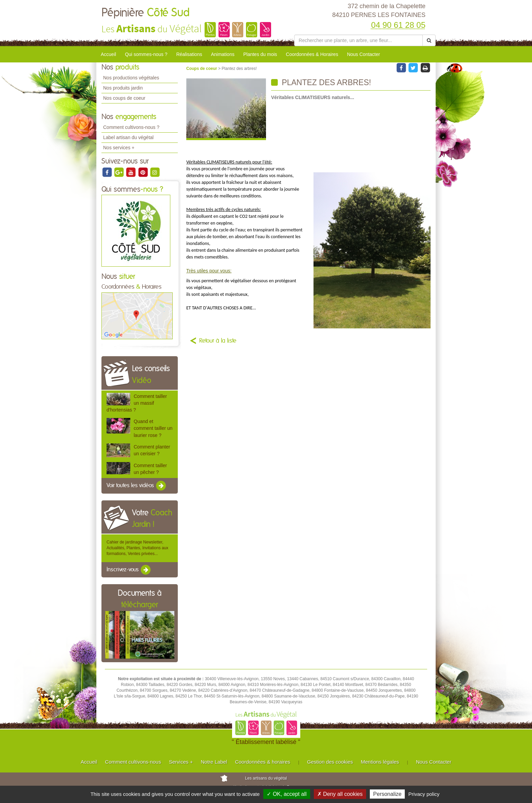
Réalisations (189, 54)
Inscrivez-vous (129, 570)
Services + (181, 762)
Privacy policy (424, 794)
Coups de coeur (202, 69)
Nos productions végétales (131, 78)
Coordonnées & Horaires (312, 54)
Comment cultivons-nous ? (131, 127)
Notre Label (214, 762)
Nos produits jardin (123, 88)
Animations (223, 54)
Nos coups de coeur (124, 98)
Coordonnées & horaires (263, 762)
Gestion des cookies (330, 762)
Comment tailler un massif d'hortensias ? (137, 403)
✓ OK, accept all (287, 794)
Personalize (387, 794)
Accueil (108, 54)
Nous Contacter (364, 54)
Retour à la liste (218, 341)
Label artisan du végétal (128, 137)
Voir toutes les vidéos (137, 486)
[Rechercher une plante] (358, 40)
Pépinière (146, 13)
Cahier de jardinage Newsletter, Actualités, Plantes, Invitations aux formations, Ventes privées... (137, 548)
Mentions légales (380, 762)
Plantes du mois (260, 54)
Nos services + (119, 148)
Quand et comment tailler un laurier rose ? (153, 428)
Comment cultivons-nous (133, 762)
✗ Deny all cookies (340, 794)
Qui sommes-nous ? (146, 54)
